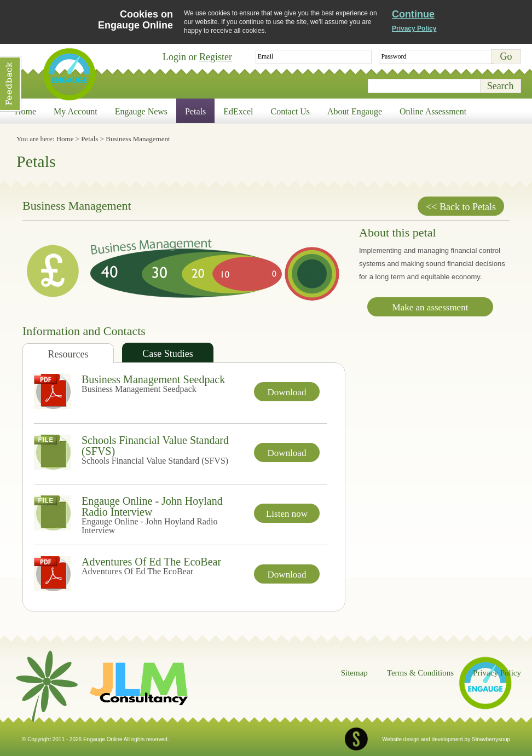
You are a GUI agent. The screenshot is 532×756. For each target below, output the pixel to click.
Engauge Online (69, 74)
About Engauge (355, 111)
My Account (76, 111)
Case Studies (168, 354)
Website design (401, 739)
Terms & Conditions (420, 673)
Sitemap (354, 673)
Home (25, 111)
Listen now (287, 514)
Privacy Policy (414, 28)
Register (216, 57)
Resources (68, 354)
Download (287, 392)
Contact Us (291, 111)
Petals (195, 111)
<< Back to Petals (461, 207)
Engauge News (141, 111)
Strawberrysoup (491, 739)
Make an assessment (430, 307)
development (447, 739)
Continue (413, 14)
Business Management (138, 139)
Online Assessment (433, 111)
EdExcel (238, 111)
